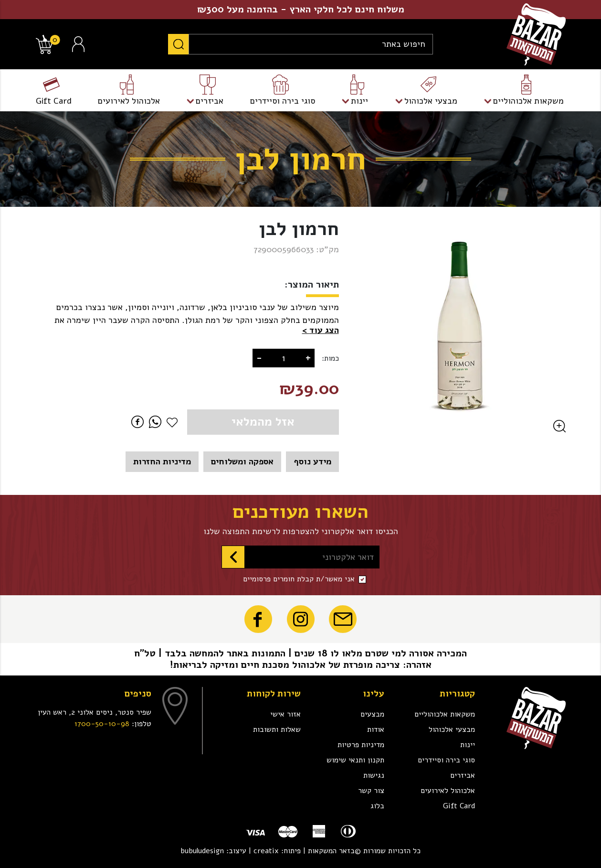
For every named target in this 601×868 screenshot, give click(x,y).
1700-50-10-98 (102, 724)
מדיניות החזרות (162, 461)
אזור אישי (285, 714)
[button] (321, 330)
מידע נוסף (312, 461)
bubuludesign (202, 851)
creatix (266, 851)
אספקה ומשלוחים (242, 461)
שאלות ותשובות (277, 729)
